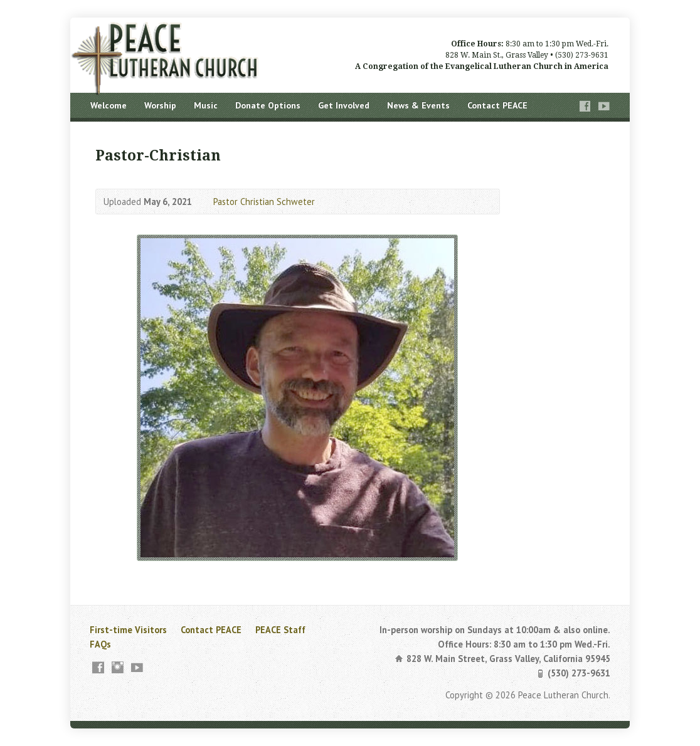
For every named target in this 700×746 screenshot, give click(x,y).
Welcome (109, 105)
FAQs (100, 644)
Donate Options (268, 105)
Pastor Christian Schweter (264, 202)
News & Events (418, 105)
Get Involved (344, 105)
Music (206, 105)
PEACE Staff (280, 630)
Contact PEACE (497, 105)
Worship (160, 105)
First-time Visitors (128, 630)
